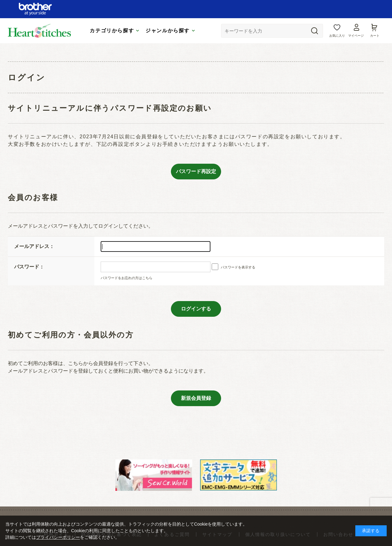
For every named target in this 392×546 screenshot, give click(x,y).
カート (375, 36)
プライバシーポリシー (58, 537)
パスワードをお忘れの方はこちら (127, 278)
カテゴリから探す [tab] (112, 31)
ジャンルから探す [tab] (168, 31)
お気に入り (337, 36)
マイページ (356, 36)
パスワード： (29, 267)
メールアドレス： (34, 246)
